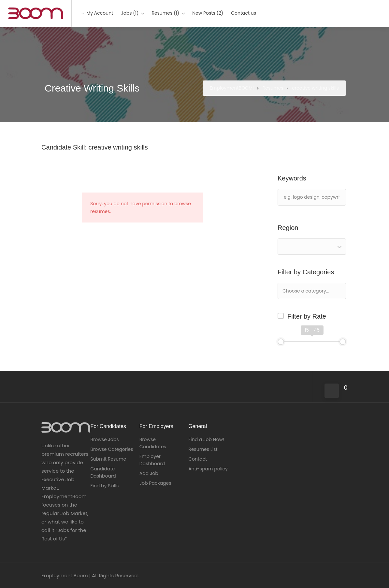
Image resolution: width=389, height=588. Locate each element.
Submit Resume (108, 459)
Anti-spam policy (208, 469)
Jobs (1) (130, 13)
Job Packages (155, 483)
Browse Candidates (153, 443)
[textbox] (327, 291)
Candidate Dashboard (103, 472)
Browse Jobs (104, 439)
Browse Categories (112, 449)
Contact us (244, 13)
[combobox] (312, 247)
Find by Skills (104, 486)
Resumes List (203, 449)
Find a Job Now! (206, 439)
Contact (198, 459)
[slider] (281, 342)
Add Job (149, 473)
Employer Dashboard (152, 460)
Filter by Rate (307, 316)
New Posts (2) (208, 13)
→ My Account (97, 13)
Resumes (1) (165, 13)
